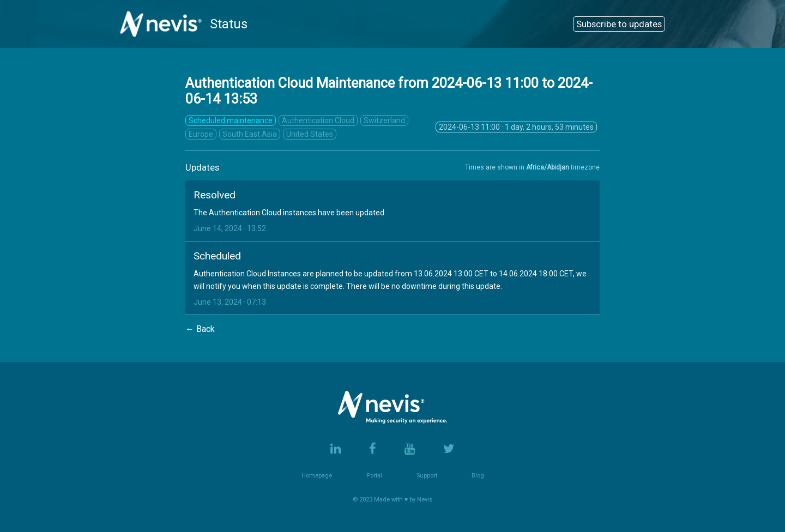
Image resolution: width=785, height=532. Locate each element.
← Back (200, 329)
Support (427, 476)
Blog (478, 476)
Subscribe (619, 24)
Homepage (317, 476)
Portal (374, 476)
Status (184, 24)
